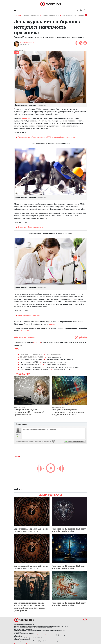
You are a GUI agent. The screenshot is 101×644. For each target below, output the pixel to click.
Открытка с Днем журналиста (30, 227)
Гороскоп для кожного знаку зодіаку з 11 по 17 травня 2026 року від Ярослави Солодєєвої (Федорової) (30, 607)
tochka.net (26, 118)
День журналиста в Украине (31, 357)
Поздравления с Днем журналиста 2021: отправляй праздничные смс (29, 412)
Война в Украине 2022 (51, 15)
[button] (81, 10)
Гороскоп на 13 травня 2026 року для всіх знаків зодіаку (69, 530)
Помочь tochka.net (32, 15)
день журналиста (54, 354)
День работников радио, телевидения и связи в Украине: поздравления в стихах (68, 412)
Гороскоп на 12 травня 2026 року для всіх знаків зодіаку (31, 567)
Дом (16, 53)
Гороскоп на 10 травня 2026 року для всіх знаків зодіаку (69, 604)
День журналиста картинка (29, 315)
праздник (24, 354)
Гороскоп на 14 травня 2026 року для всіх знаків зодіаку (31, 530)
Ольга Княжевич (27, 43)
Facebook (37, 343)
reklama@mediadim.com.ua (44, 635)
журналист (37, 354)
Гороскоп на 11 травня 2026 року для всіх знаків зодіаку (69, 567)
